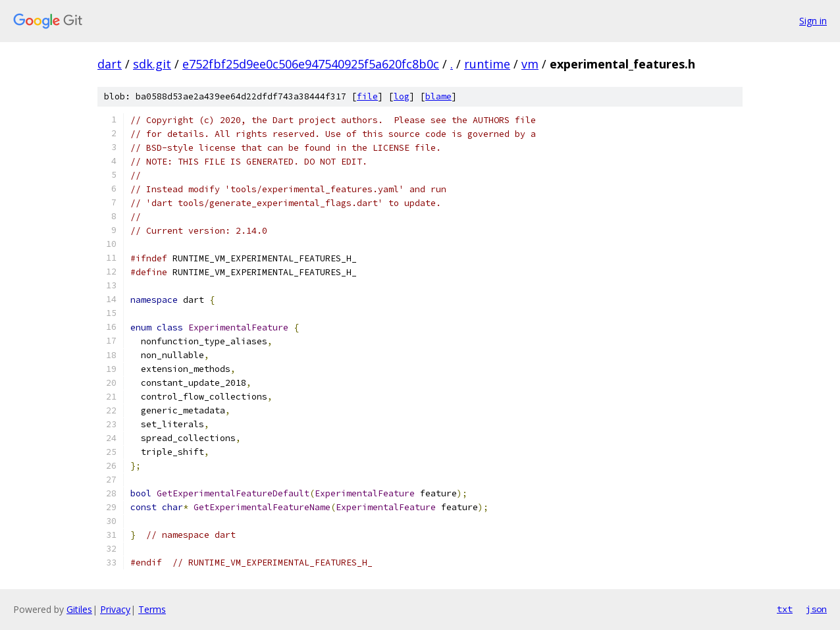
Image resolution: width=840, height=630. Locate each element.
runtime (487, 64)
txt (785, 609)
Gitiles (79, 609)
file (367, 96)
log (402, 96)
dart (110, 64)
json (816, 609)
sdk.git (152, 64)
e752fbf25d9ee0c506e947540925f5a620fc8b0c (311, 64)
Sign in (813, 21)
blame (438, 96)
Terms (152, 609)
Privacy (115, 609)
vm (530, 64)
